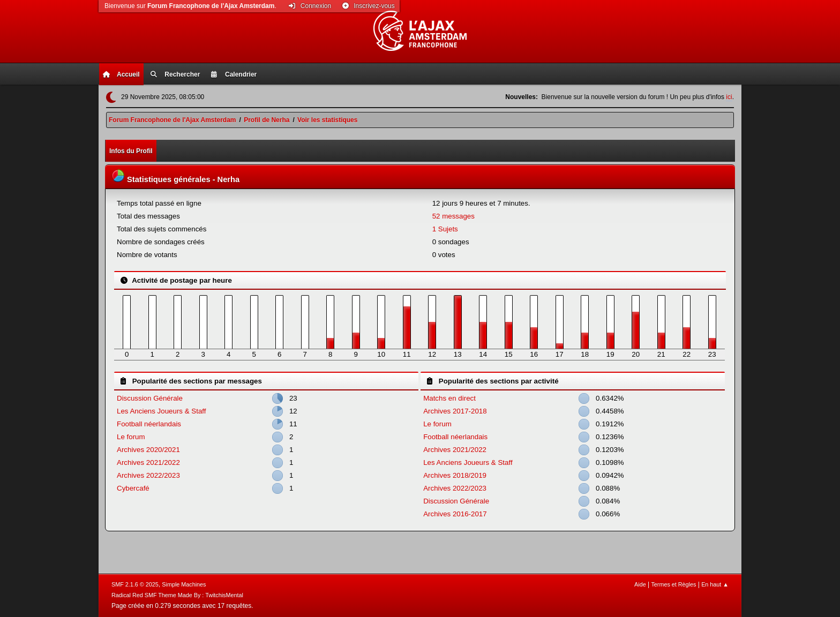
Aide (640, 584)
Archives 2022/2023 (148, 475)
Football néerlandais (149, 424)
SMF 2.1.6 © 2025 (135, 584)
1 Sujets (445, 229)
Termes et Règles (673, 584)
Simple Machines (184, 584)
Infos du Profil (131, 151)
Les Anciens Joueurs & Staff (161, 411)
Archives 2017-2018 (455, 411)
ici (729, 97)
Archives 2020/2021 (148, 450)
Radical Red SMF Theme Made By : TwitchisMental (177, 595)
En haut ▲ (715, 584)
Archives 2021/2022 (148, 462)
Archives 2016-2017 (455, 514)
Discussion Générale (150, 398)
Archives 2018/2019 (455, 475)
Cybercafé (133, 488)
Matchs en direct (449, 398)
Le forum (131, 437)
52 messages (453, 216)
